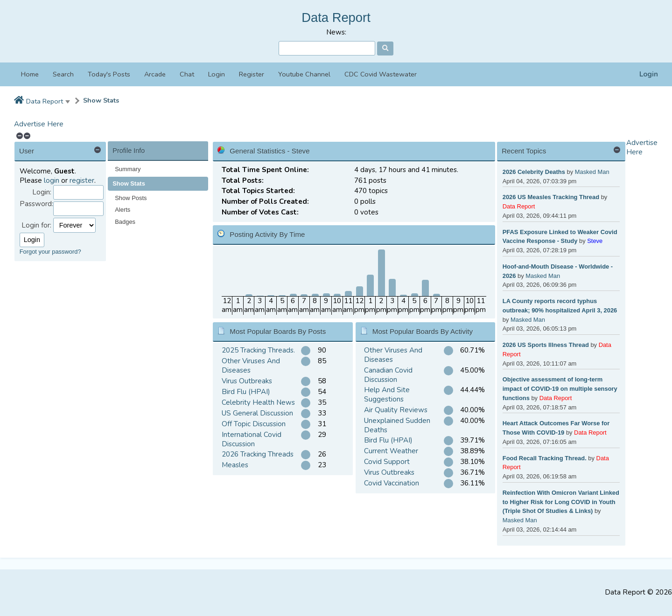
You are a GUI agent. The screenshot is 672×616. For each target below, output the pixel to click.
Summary (128, 169)
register (82, 180)
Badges (125, 222)
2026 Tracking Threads (258, 454)
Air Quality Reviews (396, 410)
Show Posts (131, 198)
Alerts (122, 210)
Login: (42, 192)
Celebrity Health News (258, 402)
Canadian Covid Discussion (388, 375)
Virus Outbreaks (247, 381)
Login (649, 74)
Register (252, 74)
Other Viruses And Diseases (251, 366)
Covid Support (387, 462)
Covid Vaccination (392, 483)
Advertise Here (39, 124)
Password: (36, 204)
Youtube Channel (304, 74)
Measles (235, 465)
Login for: (36, 225)
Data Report (336, 17)
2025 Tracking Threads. (258, 350)
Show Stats (101, 100)
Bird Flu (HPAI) (246, 392)
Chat (187, 74)
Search (63, 74)
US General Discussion (257, 413)
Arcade (155, 74)
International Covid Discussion (252, 439)
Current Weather (391, 451)
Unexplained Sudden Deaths (397, 425)
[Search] (327, 48)
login (52, 180)
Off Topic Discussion (254, 424)
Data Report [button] (45, 101)
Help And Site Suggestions (387, 395)
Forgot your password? (50, 252)
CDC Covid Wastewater (381, 74)
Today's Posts (109, 74)
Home (30, 74)
